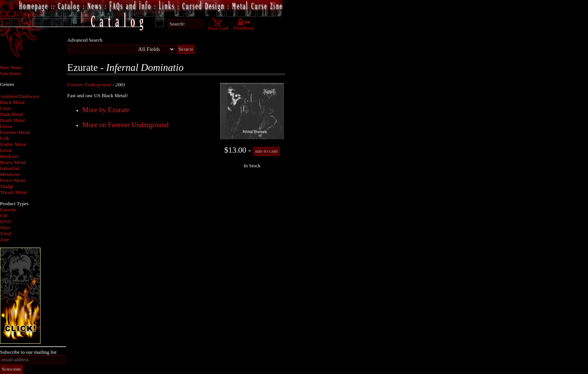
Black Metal (12, 102)
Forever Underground (89, 85)
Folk (4, 138)
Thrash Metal (13, 192)
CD (4, 216)
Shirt (5, 228)
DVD (5, 222)
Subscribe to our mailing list (28, 352)
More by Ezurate (106, 110)
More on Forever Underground (125, 125)
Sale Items (10, 73)
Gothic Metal (13, 144)
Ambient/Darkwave (20, 96)
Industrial (10, 168)
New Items (11, 67)
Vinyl (6, 234)
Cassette (8, 210)
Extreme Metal (15, 132)
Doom (6, 126)
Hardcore (9, 156)
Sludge (7, 186)
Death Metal (12, 120)
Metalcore (10, 174)
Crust (5, 108)
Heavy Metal (13, 162)
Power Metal (13, 180)
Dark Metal (11, 114)
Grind (6, 150)
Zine (4, 240)
